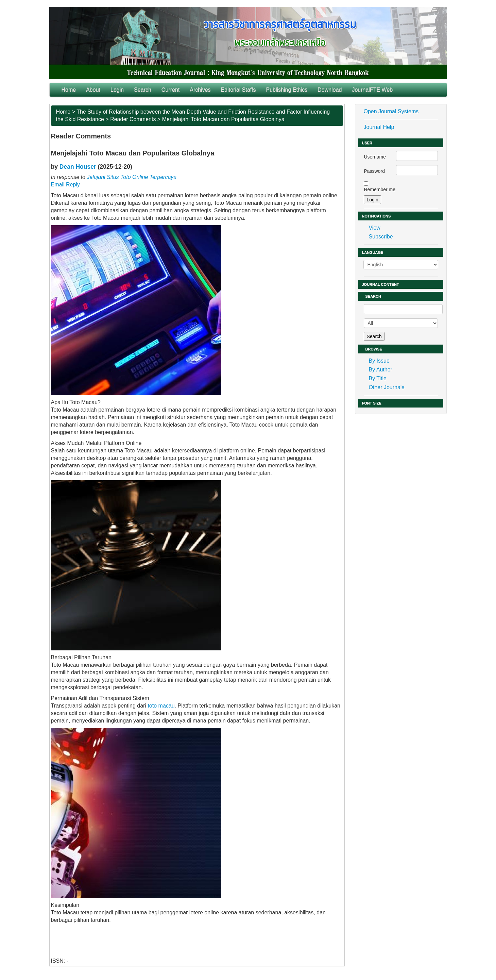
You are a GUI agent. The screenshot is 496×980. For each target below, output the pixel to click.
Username (375, 157)
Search (143, 90)
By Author (380, 370)
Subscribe (381, 237)
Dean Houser (78, 167)
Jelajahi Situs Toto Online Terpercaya (132, 177)
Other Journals (386, 387)
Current (170, 90)
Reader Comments (133, 119)
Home (69, 90)
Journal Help (379, 127)
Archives (200, 90)
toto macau (161, 706)
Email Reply (65, 185)
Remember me (380, 189)
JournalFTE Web (372, 90)
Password (374, 171)
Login (117, 90)
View (374, 228)
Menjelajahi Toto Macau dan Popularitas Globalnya (223, 119)
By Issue (379, 361)
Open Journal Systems (391, 111)
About (93, 90)
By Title (377, 378)
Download (330, 90)
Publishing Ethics (287, 90)
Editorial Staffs (238, 90)
